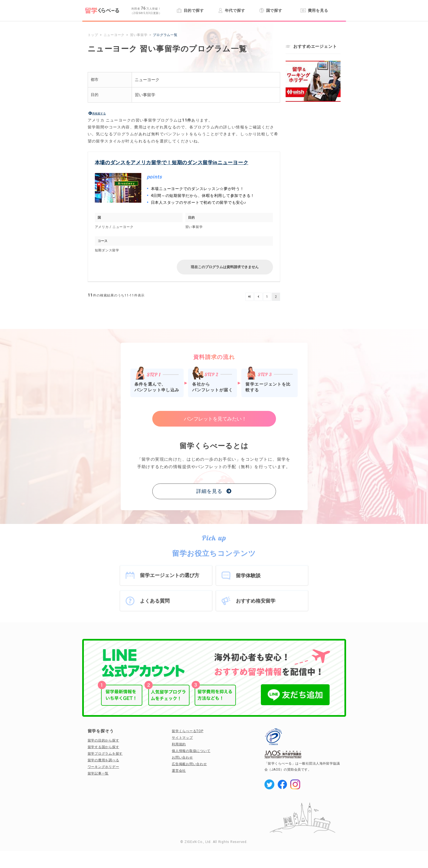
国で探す (271, 10)
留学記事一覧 (98, 773)
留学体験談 (248, 576)
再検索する (99, 113)
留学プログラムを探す (105, 754)
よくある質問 (155, 601)
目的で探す (190, 10)
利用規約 (179, 744)
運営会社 (179, 771)
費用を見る (314, 10)
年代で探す (232, 10)
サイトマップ (182, 738)
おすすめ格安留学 (256, 601)
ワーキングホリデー (103, 767)
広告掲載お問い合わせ (189, 764)
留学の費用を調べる (103, 760)
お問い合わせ (182, 757)
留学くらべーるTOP (188, 731)
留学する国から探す (103, 747)
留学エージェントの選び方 (170, 575)
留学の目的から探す (103, 740)
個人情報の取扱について (191, 751)
